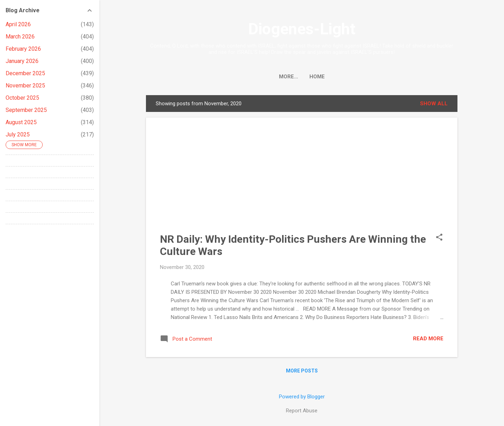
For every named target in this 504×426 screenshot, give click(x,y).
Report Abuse (302, 411)
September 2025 (26, 110)
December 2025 (25, 73)
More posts (302, 371)
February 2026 (23, 49)
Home (302, 77)
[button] (439, 238)
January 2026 (22, 61)
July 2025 (18, 134)
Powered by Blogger (302, 397)
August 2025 (21, 122)
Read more (428, 339)
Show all (434, 104)
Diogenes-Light (302, 29)
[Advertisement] (302, 180)
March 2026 (20, 37)
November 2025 (25, 86)
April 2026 (18, 24)
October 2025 (22, 98)
